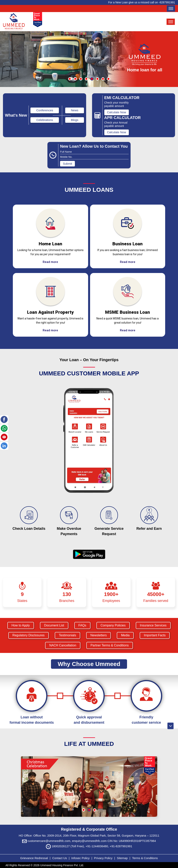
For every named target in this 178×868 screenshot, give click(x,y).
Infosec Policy (81, 857)
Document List (54, 626)
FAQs (82, 626)
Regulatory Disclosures (28, 636)
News (75, 111)
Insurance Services (154, 626)
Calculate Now (117, 113)
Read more (50, 263)
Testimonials (67, 636)
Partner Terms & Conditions (110, 646)
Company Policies (113, 626)
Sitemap (123, 857)
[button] (70, 79)
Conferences (45, 111)
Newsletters (99, 636)
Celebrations (45, 120)
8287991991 (167, 2)
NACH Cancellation (62, 646)
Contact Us (60, 857)
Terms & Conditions (145, 857)
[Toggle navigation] (171, 9)
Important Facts (156, 636)
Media (126, 636)
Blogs (75, 120)
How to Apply (20, 626)
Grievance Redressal (34, 857)
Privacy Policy (104, 857)
